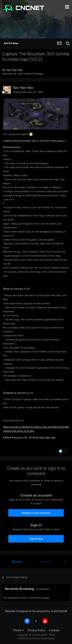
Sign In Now (36, 539)
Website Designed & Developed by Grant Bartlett (36, 611)
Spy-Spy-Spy (14, 70)
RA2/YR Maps (35, 74)
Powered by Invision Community (36, 638)
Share (17, 562)
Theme (18, 630)
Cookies (54, 630)
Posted (28, 92)
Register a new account (36, 513)
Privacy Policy (36, 630)
